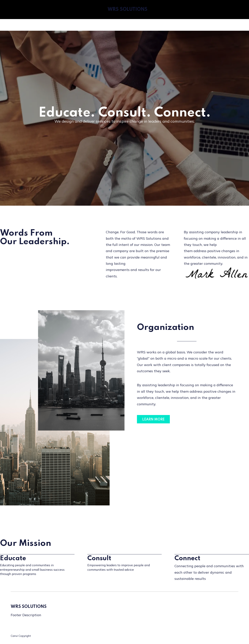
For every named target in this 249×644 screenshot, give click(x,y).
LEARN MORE (153, 419)
